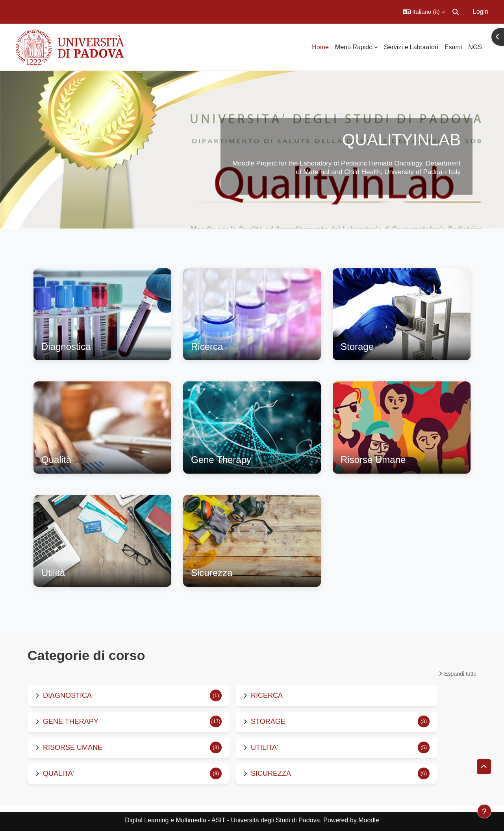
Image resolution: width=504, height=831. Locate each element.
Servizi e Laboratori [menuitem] (411, 47)
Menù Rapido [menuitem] (354, 47)
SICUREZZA (271, 773)
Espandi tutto (460, 674)
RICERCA (267, 695)
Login (481, 12)
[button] (424, 12)
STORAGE (268, 721)
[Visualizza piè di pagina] (484, 811)
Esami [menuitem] (453, 47)
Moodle (369, 820)
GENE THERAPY (71, 721)
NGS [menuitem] (475, 47)
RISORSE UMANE (73, 747)
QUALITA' (58, 773)
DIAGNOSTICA (67, 695)
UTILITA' (264, 747)
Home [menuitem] (320, 47)
